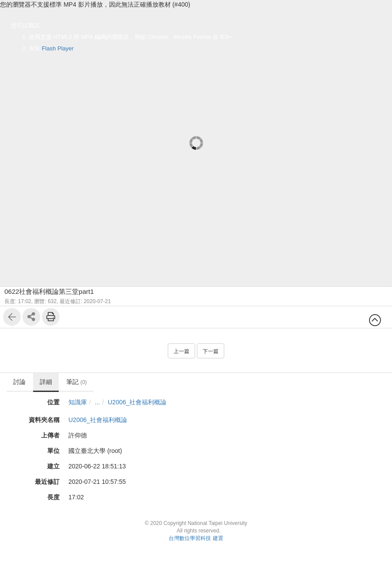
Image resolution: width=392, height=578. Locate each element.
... (98, 402)
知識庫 (78, 402)
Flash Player (58, 48)
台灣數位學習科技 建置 (196, 538)
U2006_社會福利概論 (137, 402)
